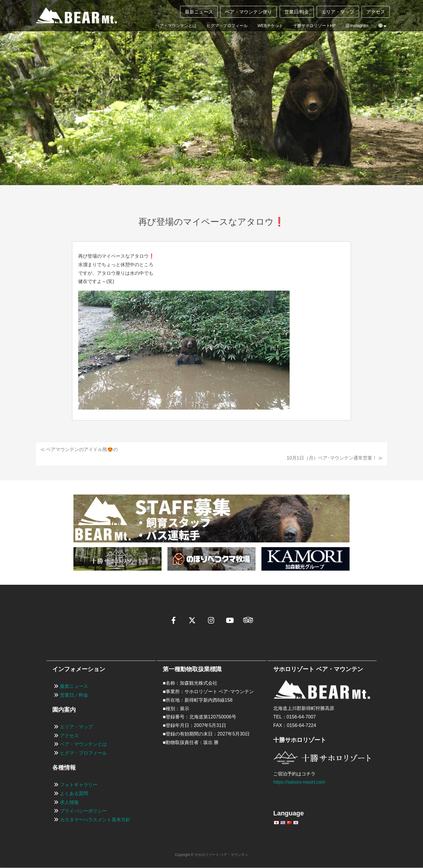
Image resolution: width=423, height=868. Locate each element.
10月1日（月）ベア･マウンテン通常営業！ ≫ (335, 458)
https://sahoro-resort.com (299, 782)
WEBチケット (270, 26)
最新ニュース (199, 12)
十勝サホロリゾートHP (314, 26)
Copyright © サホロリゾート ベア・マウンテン (211, 855)
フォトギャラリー (79, 785)
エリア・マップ (338, 12)
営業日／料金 (74, 695)
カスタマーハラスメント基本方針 (95, 820)
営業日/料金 (297, 12)
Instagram (357, 26)
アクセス (376, 12)
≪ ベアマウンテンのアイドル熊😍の (79, 449)
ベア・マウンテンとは (176, 26)
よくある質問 (74, 794)
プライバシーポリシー (83, 811)
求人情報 (69, 802)
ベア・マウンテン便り (249, 12)
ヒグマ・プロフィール (227, 26)
